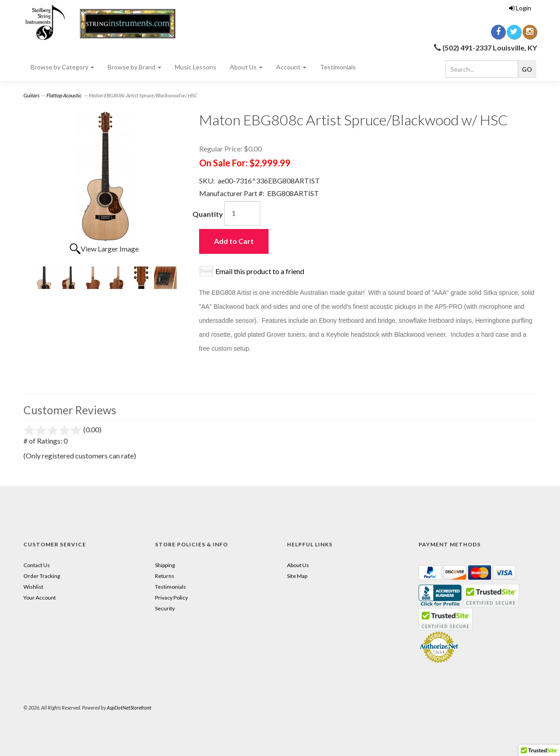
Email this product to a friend (260, 271)
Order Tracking (42, 576)
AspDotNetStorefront (129, 708)
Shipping (165, 565)
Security (165, 608)
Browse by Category (62, 67)
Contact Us (37, 565)
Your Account (40, 598)
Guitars (32, 95)
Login (520, 8)
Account (291, 67)
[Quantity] (242, 213)
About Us (246, 67)
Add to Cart (234, 241)
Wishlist (33, 587)
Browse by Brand (134, 67)
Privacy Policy (171, 598)
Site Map (297, 576)
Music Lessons (196, 67)
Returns (165, 576)
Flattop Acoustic (64, 95)
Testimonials (338, 67)
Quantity (208, 214)
